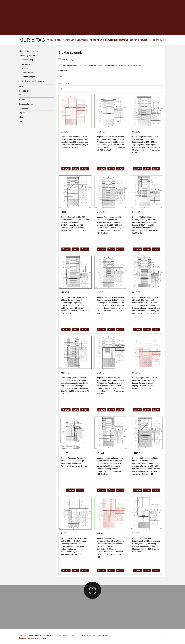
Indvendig (26, 64)
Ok (164, 635)
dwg (66, 169)
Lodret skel (24, 91)
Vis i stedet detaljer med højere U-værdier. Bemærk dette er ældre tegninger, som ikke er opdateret (100, 65)
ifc (76, 169)
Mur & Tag (32, 40)
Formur (22, 100)
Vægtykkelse (63, 71)
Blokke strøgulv (29, 77)
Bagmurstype (64, 83)
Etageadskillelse (26, 104)
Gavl (21, 117)
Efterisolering (27, 60)
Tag (21, 121)
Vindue (22, 95)
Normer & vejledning (140, 40)
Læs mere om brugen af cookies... (33, 638)
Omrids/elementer (29, 72)
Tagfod (22, 113)
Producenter (54, 40)
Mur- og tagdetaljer (117, 40)
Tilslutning (24, 108)
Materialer (69, 40)
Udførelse (82, 40)
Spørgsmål (159, 40)
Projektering (97, 40)
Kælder (25, 68)
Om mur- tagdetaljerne (29, 51)
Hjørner (22, 87)
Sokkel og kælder (27, 56)
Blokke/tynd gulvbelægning (33, 81)
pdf (85, 169)
